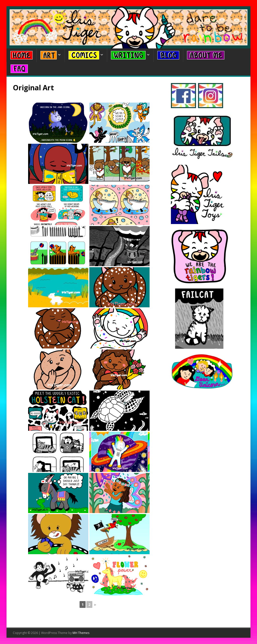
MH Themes (81, 633)
